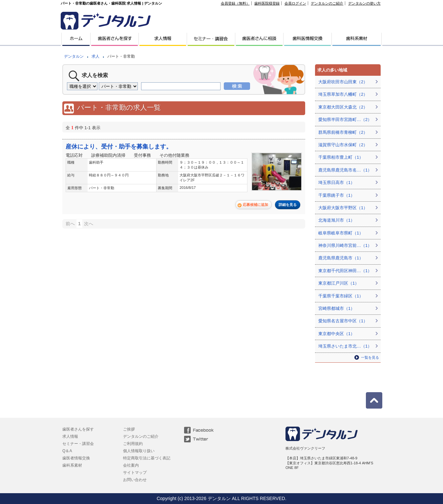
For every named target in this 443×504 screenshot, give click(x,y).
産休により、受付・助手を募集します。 (119, 147)
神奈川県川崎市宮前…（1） (345, 245)
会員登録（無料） (235, 3)
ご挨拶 (129, 429)
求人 (95, 56)
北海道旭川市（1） (337, 220)
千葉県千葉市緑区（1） (341, 296)
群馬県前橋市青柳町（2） (343, 132)
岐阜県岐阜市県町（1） (341, 233)
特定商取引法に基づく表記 (147, 458)
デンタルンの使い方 (364, 3)
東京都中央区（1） (337, 334)
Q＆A (67, 451)
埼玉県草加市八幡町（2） (343, 94)
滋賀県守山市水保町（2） (343, 145)
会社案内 (131, 465)
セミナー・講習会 (78, 444)
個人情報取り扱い (139, 451)
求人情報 (70, 436)
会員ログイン (295, 3)
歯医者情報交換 (76, 458)
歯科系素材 (72, 465)
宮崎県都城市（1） (337, 308)
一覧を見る (370, 357)
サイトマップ (135, 473)
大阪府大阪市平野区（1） (343, 208)
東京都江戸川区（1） (339, 283)
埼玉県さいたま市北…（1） (345, 346)
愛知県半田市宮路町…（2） (345, 120)
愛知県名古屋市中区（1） (343, 321)
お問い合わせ (135, 480)
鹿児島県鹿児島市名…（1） (345, 170)
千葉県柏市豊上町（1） (341, 157)
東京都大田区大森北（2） (343, 107)
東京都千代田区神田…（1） (345, 271)
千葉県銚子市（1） (337, 195)
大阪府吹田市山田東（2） (343, 82)
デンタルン (74, 56)
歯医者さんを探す (78, 429)
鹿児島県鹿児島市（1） (341, 258)
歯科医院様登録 (267, 3)
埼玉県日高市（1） (337, 182)
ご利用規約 (133, 444)
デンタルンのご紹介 (327, 3)
